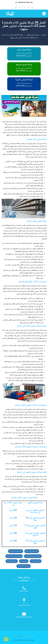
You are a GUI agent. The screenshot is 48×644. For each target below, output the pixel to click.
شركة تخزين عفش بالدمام (16, 551)
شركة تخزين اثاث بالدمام (32, 551)
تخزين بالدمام (24, 561)
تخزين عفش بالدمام (12, 561)
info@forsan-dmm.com (25, 3)
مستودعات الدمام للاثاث (24, 566)
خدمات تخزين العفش (33, 35)
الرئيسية (44, 35)
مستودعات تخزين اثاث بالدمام (14, 556)
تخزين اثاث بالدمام (36, 561)
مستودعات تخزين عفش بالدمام (33, 556)
